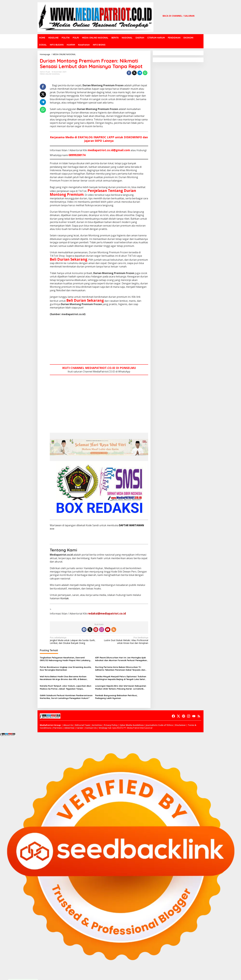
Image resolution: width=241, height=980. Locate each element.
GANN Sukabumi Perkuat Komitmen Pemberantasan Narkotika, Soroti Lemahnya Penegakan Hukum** (66, 697)
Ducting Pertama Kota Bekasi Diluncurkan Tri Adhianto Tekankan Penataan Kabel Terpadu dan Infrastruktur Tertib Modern (120, 669)
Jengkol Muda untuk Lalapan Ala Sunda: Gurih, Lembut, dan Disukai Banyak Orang (73, 640)
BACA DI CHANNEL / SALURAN (179, 16)
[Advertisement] (99, 340)
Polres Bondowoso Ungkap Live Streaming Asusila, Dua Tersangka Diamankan (66, 668)
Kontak (65, 598)
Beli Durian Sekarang (69, 259)
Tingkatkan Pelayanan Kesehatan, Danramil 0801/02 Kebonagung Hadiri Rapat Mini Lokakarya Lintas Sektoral (66, 659)
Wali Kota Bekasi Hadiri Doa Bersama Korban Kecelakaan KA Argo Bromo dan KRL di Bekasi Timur (63, 678)
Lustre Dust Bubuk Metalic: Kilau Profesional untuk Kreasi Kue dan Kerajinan (124, 640)
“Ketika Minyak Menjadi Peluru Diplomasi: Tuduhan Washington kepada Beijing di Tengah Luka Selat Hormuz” (121, 678)
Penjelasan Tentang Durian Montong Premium (93, 192)
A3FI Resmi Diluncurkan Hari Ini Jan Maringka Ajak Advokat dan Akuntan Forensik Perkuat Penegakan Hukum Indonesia (121, 659)
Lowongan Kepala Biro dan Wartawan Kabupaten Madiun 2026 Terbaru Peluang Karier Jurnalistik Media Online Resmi (121, 687)
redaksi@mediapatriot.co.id (107, 613)
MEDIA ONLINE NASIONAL (50, 74)
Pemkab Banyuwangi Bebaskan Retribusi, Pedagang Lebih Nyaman (116, 697)
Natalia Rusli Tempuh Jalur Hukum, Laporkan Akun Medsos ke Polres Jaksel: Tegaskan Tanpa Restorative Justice (66, 687)
